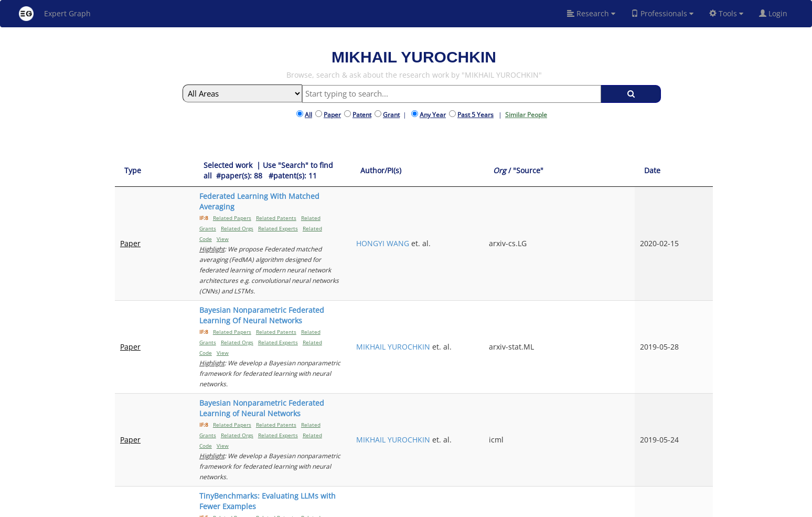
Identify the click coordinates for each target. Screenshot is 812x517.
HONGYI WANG (526, 201)
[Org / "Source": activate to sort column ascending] (629, 166)
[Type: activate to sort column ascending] (141, 166)
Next (697, 421)
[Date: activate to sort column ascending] (695, 166)
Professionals (662, 13)
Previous (594, 421)
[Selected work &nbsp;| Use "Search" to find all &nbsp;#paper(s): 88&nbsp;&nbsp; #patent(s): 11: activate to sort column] (330, 166)
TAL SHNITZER (525, 384)
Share (471, 507)
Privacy (446, 507)
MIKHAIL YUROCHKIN (537, 242)
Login (777, 13)
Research (591, 13)
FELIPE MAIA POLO (532, 328)
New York (502, 507)
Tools (726, 13)
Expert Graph (55, 14)
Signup (397, 507)
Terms (421, 507)
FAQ (375, 507)
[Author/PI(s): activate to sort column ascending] (537, 166)
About (355, 507)
